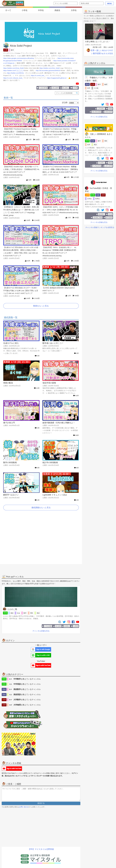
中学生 (41, 10)
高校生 (57, 10)
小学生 (25, 10)
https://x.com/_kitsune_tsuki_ (13, 78)
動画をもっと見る (41, 306)
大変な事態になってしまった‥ (98, 41)
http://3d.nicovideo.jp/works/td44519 (48, 70)
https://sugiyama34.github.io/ (57, 78)
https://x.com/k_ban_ (38, 75)
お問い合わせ (24, 807)
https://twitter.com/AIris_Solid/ (50, 68)
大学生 (74, 10)
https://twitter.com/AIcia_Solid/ (14, 68)
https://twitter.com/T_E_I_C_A (13, 70)
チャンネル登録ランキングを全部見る (100, 227)
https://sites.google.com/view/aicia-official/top (19, 58)
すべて (8, 10)
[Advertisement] (41, 540)
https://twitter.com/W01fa (15, 73)
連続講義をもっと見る (41, 508)
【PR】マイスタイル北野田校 (41, 849)
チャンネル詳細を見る (99, 117)
